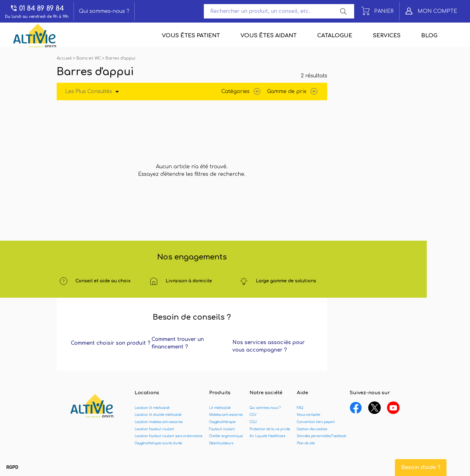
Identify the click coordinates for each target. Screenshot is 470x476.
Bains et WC (89, 58)
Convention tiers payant (316, 422)
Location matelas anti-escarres (159, 422)
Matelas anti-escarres (226, 415)
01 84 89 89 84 (37, 8)
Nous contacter (309, 415)
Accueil (65, 58)
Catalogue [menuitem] (335, 36)
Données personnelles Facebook (322, 436)
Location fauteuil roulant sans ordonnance (168, 436)
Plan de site (306, 443)
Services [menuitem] (387, 36)
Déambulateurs (221, 443)
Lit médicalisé (220, 408)
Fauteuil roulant (222, 429)
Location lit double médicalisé (158, 415)
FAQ (300, 408)
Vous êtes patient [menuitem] (191, 36)
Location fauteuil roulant (154, 429)
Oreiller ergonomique (226, 436)
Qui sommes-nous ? (104, 11)
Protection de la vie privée (270, 429)
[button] (12, 468)
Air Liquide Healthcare (267, 436)
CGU (253, 422)
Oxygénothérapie (222, 422)
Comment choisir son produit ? (111, 343)
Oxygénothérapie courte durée (158, 443)
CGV (253, 415)
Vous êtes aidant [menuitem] (269, 36)
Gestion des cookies (312, 429)
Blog (429, 36)
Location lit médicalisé (152, 408)
